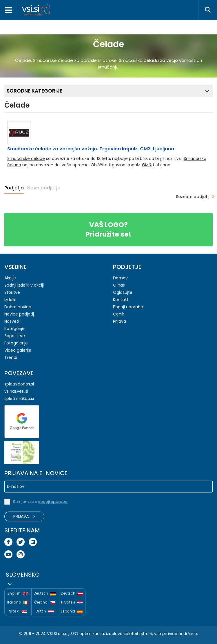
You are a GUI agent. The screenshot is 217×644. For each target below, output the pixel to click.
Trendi (11, 357)
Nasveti (12, 321)
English (18, 594)
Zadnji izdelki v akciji (24, 285)
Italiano (18, 603)
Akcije (10, 278)
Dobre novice (18, 307)
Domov (120, 278)
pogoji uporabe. (53, 502)
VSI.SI (52, 634)
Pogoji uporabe (128, 307)
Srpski (18, 611)
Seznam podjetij (193, 197)
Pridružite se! (108, 229)
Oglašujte (123, 292)
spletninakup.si (19, 398)
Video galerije (18, 350)
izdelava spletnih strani (129, 634)
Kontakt (121, 300)
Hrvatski (72, 603)
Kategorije (14, 329)
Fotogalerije (16, 343)
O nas (119, 285)
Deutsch (45, 594)
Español (72, 611)
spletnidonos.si (19, 384)
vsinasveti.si (16, 391)
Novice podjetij (19, 314)
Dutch (45, 611)
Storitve (12, 292)
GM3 (146, 165)
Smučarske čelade (26, 158)
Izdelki (10, 300)
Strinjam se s (40, 502)
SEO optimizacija (87, 634)
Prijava (120, 321)
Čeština (45, 603)
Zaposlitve (15, 336)
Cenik (119, 314)
